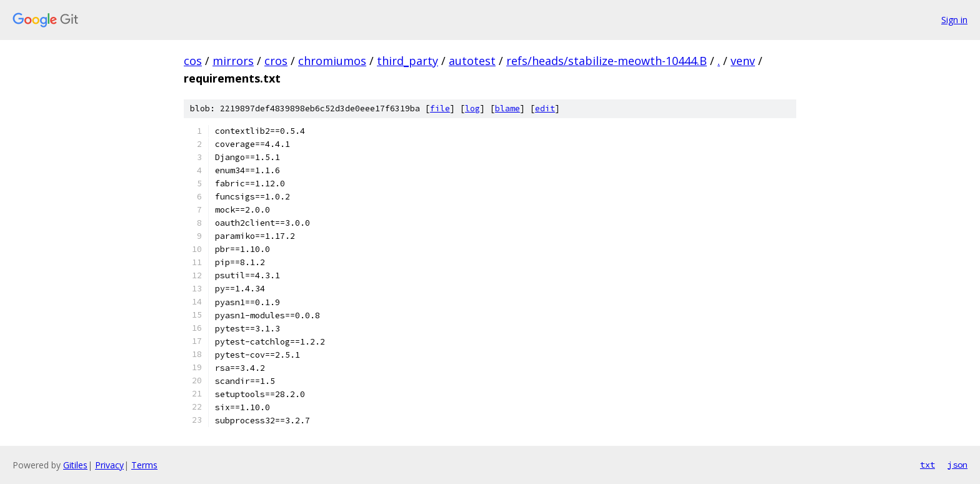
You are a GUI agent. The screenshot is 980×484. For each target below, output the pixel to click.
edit (545, 108)
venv (743, 61)
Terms (144, 465)
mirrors (233, 61)
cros (276, 61)
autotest (472, 61)
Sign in (954, 20)
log (472, 108)
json (957, 465)
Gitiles (75, 465)
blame (507, 108)
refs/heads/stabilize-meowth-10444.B (607, 61)
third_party (407, 61)
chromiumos (332, 61)
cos (193, 61)
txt (927, 465)
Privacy (109, 465)
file (440, 108)
